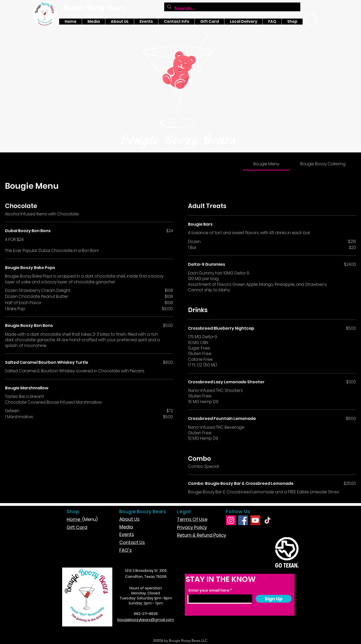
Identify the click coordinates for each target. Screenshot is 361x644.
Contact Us (132, 542)
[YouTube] (255, 520)
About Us (129, 519)
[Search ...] (232, 9)
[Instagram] (231, 520)
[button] (311, 18)
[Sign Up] (274, 599)
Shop (73, 512)
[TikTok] (268, 520)
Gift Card (77, 527)
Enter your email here (209, 590)
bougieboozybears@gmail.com (146, 620)
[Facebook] (243, 520)
